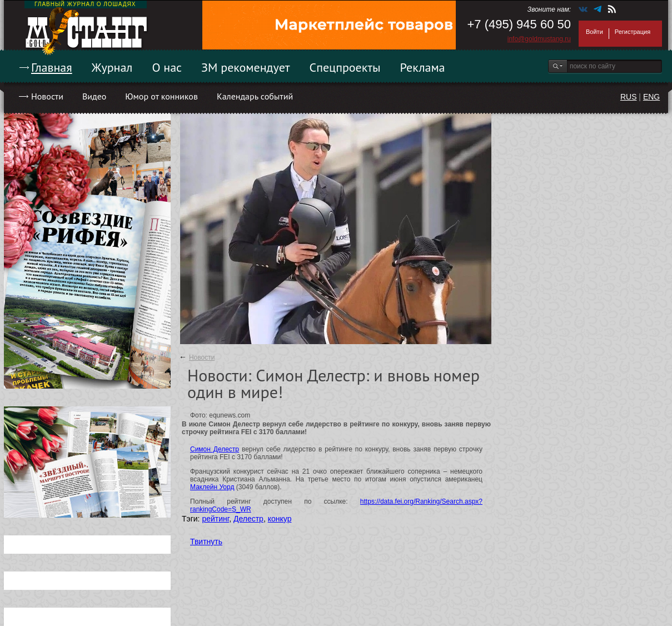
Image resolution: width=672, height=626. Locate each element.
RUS (629, 97)
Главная (52, 67)
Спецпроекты (345, 67)
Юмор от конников (161, 96)
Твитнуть (206, 541)
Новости (47, 96)
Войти (594, 32)
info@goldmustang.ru (539, 39)
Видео (94, 96)
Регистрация (633, 32)
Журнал (112, 67)
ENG (651, 97)
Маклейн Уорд (212, 487)
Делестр (248, 519)
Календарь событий (255, 96)
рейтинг (215, 519)
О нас (167, 67)
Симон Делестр (215, 449)
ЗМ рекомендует (246, 67)
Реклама (423, 67)
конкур (280, 519)
